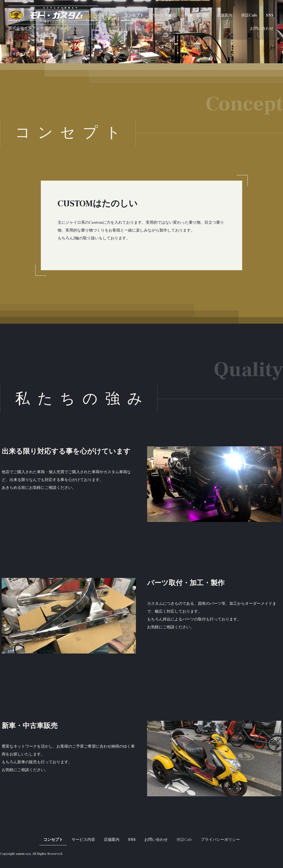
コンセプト (134, 15)
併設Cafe (249, 15)
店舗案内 (225, 15)
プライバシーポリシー (220, 840)
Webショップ (196, 15)
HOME (5, 54)
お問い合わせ (262, 29)
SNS (270, 15)
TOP (112, 15)
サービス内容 (164, 15)
